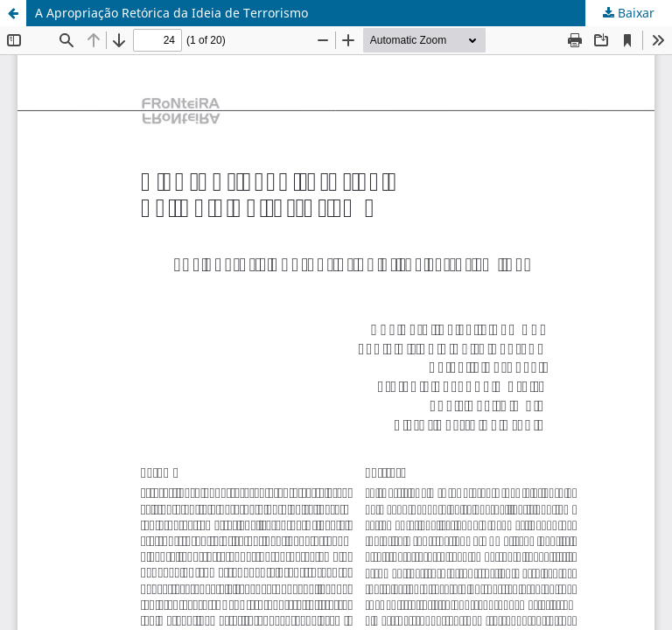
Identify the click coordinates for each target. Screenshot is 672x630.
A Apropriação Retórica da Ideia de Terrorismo (171, 13)
